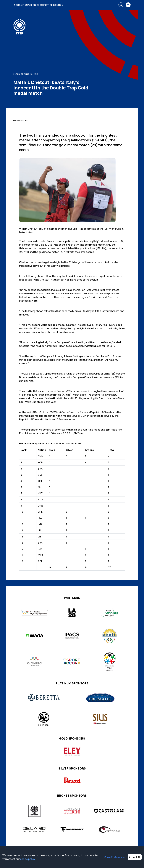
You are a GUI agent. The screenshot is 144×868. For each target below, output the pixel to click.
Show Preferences (115, 857)
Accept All (135, 857)
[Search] (121, 5)
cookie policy (28, 859)
